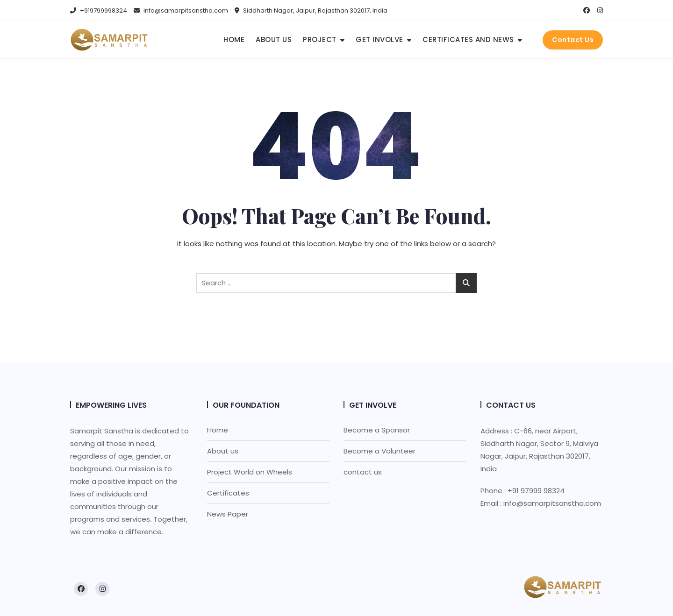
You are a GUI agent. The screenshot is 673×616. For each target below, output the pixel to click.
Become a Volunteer (379, 451)
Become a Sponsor (377, 430)
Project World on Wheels (250, 472)
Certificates (228, 493)
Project (320, 39)
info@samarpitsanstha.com (181, 11)
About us (274, 39)
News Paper (228, 514)
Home (234, 39)
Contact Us (573, 40)
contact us (363, 472)
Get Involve (379, 39)
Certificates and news (468, 39)
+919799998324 (99, 11)
